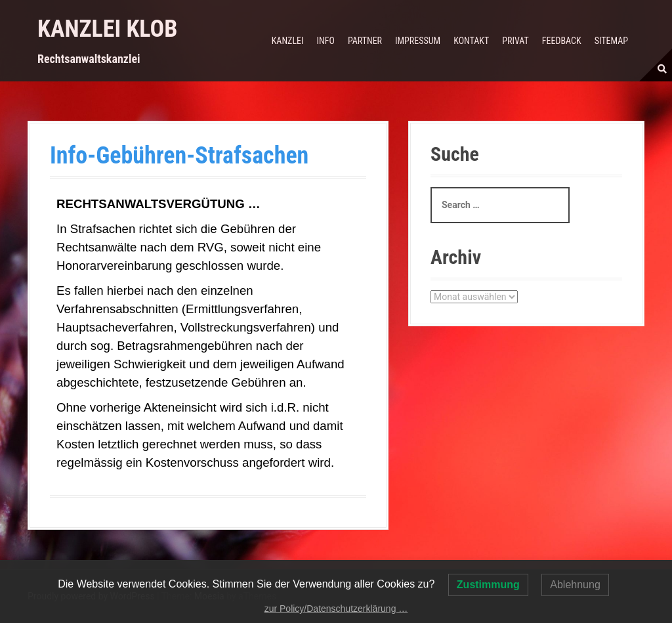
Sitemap (611, 41)
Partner (365, 41)
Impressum (418, 41)
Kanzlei (288, 41)
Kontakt (471, 41)
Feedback (562, 41)
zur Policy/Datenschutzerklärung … (336, 609)
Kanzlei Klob (107, 29)
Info (326, 41)
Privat (515, 41)
